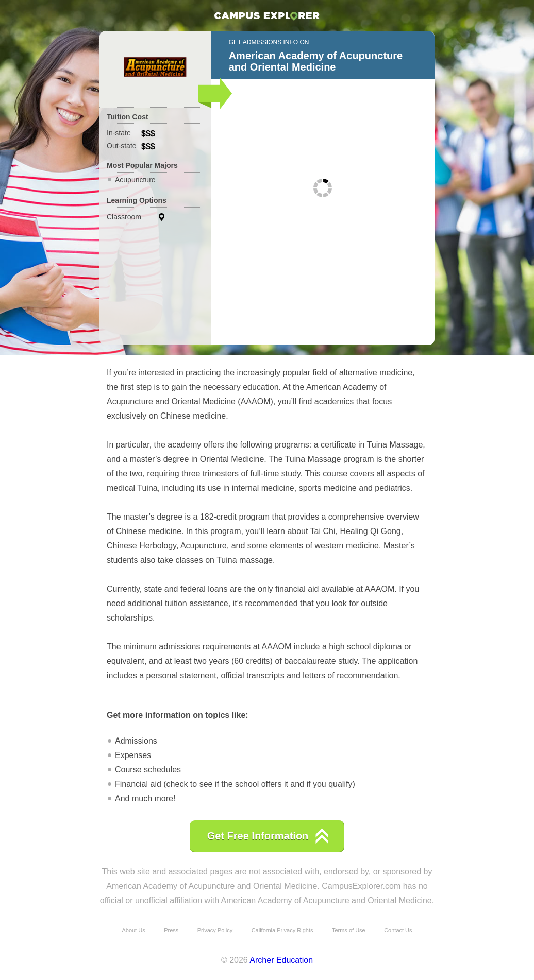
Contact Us (398, 930)
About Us (133, 930)
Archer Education (281, 960)
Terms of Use (349, 930)
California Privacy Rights (282, 930)
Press (171, 930)
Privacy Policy (215, 930)
